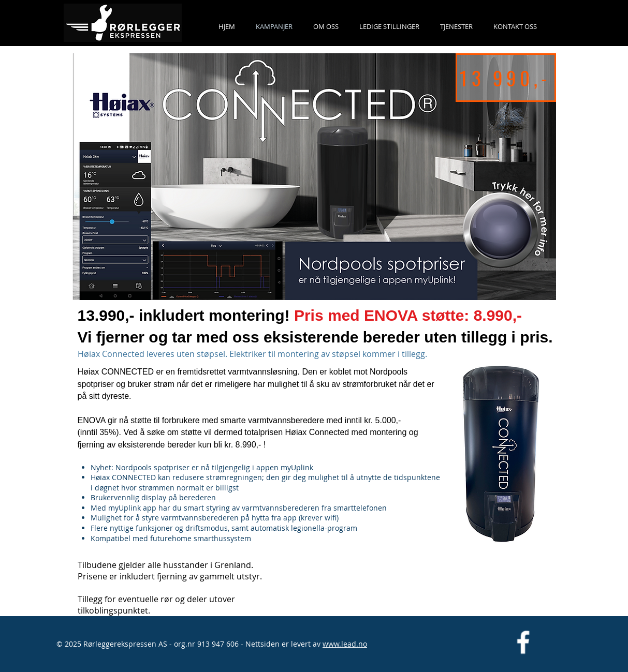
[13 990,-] (506, 78)
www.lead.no (345, 644)
